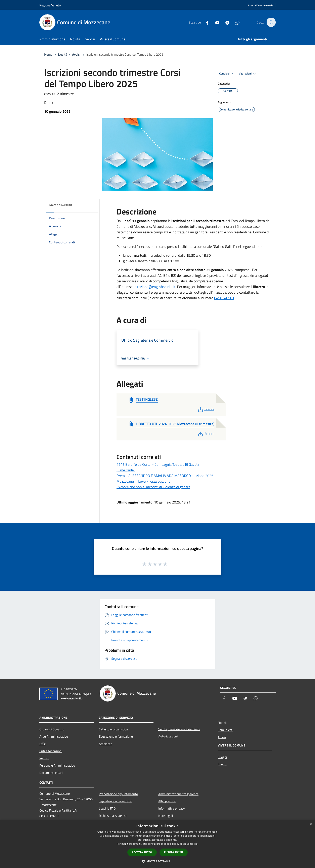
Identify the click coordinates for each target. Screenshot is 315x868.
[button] (157, 861)
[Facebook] (205, 22)
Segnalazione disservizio (115, 801)
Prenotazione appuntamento (118, 794)
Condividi (227, 74)
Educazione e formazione (116, 736)
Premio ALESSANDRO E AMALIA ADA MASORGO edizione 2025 (165, 476)
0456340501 (224, 298)
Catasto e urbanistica (113, 729)
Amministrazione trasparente (178, 794)
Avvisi (76, 54)
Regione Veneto (50, 5)
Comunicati (226, 730)
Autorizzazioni (168, 736)
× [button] (310, 824)
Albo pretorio (167, 801)
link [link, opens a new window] (196, 844)
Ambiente (105, 744)
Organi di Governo (52, 729)
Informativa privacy (172, 808)
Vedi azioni (248, 74)
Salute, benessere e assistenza (179, 729)
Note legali (166, 816)
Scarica (206, 409)
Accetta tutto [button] (142, 852)
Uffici (43, 744)
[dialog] (157, 844)
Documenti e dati (51, 773)
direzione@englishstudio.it (155, 287)
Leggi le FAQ (107, 808)
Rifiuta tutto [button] (174, 852)
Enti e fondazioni (51, 751)
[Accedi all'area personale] (260, 6)
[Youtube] (215, 22)
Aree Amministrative (54, 736)
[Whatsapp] (235, 22)
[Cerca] (271, 22)
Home (48, 54)
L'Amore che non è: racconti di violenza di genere (153, 487)
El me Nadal (126, 470)
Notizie (223, 723)
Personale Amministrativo (57, 765)
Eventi (222, 764)
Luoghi (222, 757)
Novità (63, 54)
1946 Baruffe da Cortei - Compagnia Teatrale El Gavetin (158, 464)
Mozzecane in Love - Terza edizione (143, 481)
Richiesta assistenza (113, 816)
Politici (44, 758)
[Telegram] (225, 22)
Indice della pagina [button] (61, 205)
